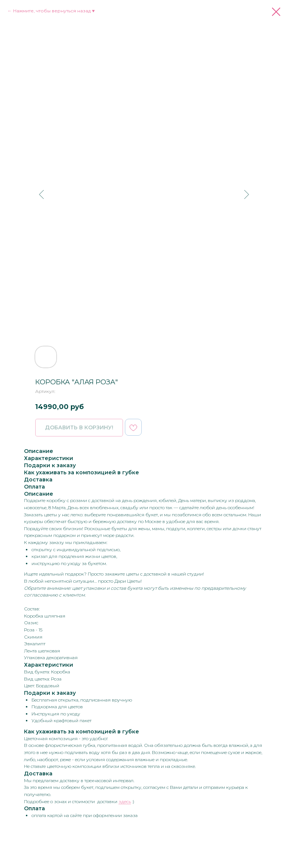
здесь (125, 801)
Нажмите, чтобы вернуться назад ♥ (54, 11)
